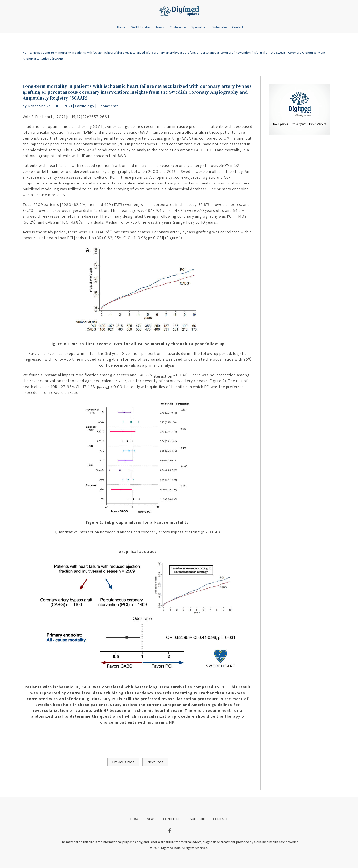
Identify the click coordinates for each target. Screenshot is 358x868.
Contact (238, 27)
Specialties (199, 27)
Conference (178, 27)
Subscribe (219, 27)
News (160, 27)
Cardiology (85, 106)
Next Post (155, 762)
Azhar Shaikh (39, 106)
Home (121, 27)
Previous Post (123, 762)
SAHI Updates (141, 27)
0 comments (108, 106)
